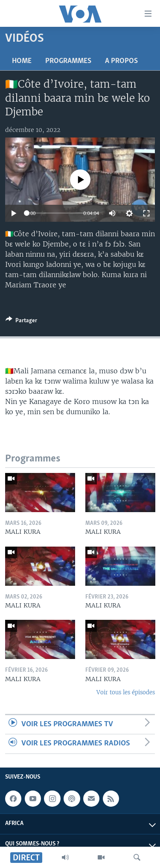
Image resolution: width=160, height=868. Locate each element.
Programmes (68, 61)
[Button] (21, 322)
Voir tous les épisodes (126, 692)
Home (22, 61)
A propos (121, 61)
